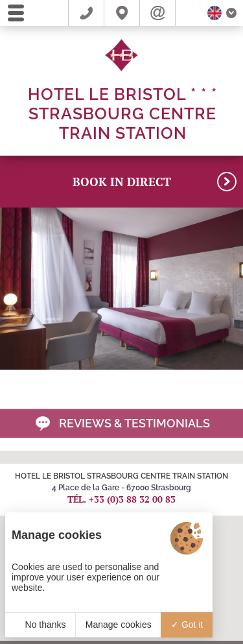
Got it (187, 625)
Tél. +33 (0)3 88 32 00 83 (121, 499)
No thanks (40, 625)
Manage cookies (119, 625)
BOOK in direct (155, 182)
